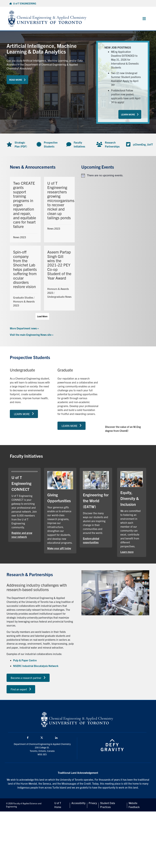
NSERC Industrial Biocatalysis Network (36, 666)
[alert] (114, 176)
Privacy (93, 803)
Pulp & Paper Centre (25, 660)
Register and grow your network (22, 535)
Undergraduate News (59, 297)
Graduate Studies (23, 297)
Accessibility (78, 803)
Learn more (127, 552)
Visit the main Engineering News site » (32, 335)
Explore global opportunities (91, 540)
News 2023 (20, 237)
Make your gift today (59, 548)
